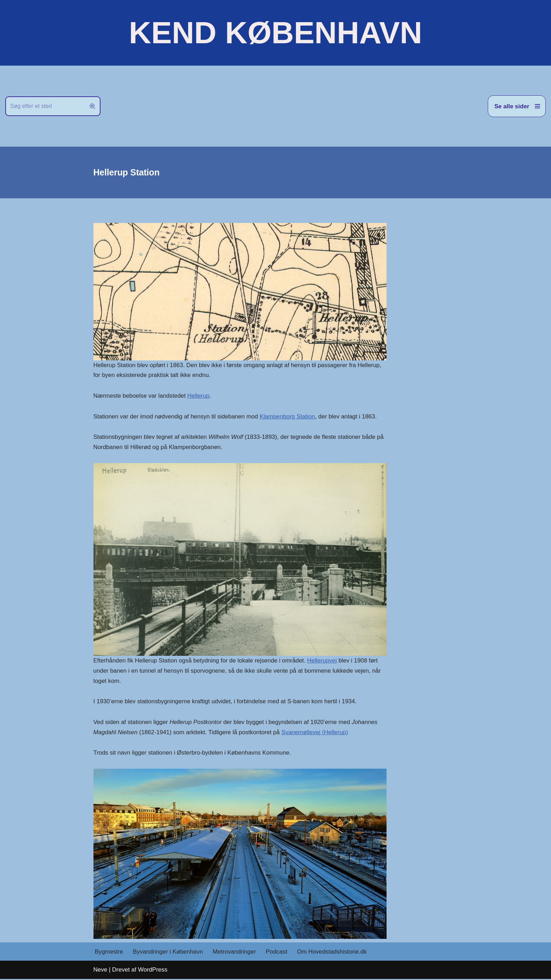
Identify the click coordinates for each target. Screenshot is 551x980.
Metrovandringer (235, 952)
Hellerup (199, 396)
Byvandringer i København (168, 952)
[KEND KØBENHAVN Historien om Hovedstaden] (275, 33)
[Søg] (45, 106)
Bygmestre (109, 952)
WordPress (153, 971)
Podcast (277, 952)
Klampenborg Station (289, 417)
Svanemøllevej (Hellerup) (316, 733)
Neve (101, 971)
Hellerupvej (323, 661)
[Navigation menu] (517, 106)
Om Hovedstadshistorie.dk (333, 952)
